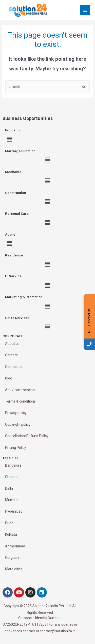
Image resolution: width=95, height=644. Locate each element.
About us (12, 344)
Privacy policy (16, 413)
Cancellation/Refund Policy (27, 436)
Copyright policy (18, 424)
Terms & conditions (20, 401)
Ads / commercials (20, 390)
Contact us (14, 367)
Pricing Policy (16, 448)
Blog (9, 378)
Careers (11, 355)
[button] (9, 139)
